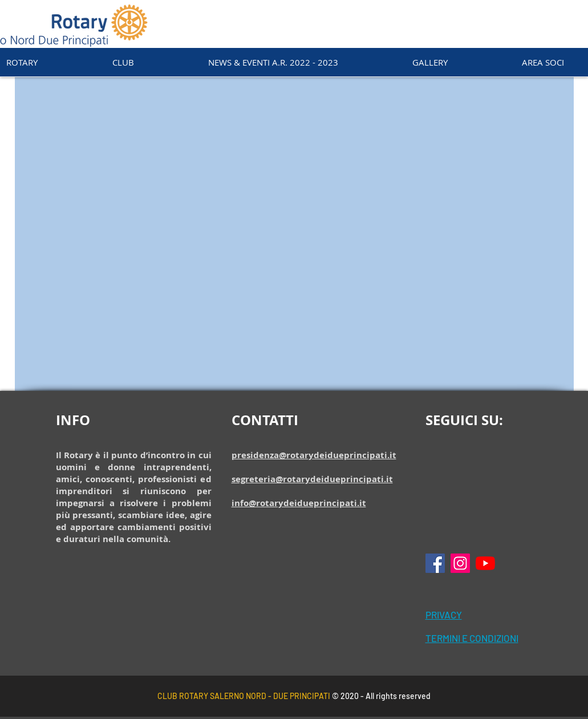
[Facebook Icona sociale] (435, 563)
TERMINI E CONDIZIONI (472, 638)
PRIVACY (444, 615)
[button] (123, 62)
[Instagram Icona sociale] (460, 563)
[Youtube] (485, 563)
